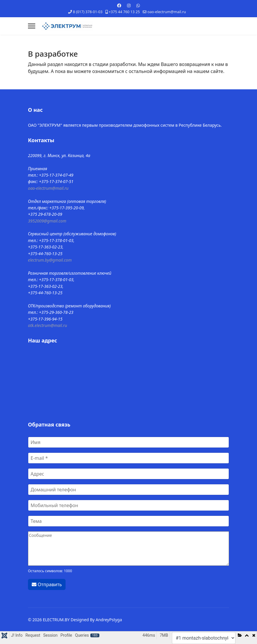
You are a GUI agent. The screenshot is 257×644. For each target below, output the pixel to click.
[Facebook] (119, 5)
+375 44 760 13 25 (124, 12)
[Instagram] (129, 5)
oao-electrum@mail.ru (167, 12)
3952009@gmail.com (47, 221)
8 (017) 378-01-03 (88, 12)
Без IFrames (128, 382)
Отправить (47, 584)
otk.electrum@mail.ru (47, 325)
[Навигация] (32, 26)
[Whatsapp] (138, 5)
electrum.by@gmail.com (50, 260)
